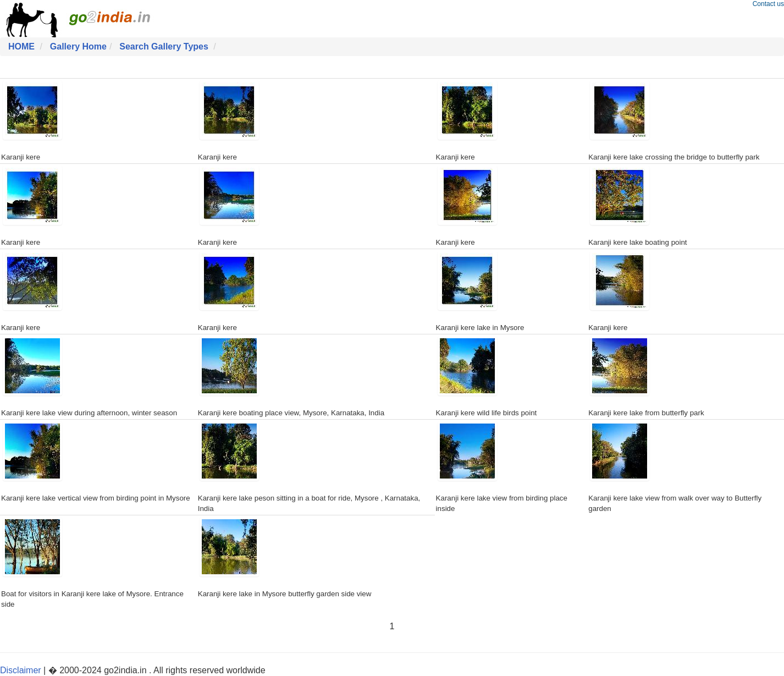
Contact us (768, 4)
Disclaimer (21, 670)
